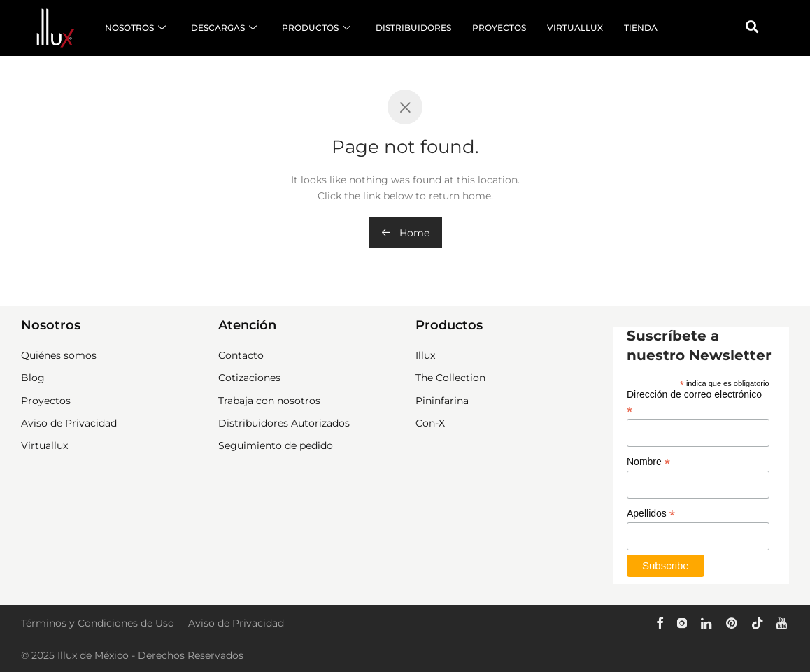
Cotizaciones (249, 378)
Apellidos (651, 514)
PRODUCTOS (316, 28)
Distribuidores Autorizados (284, 423)
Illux (425, 355)
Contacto (241, 355)
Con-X (430, 423)
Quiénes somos (59, 355)
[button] (752, 27)
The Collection (450, 378)
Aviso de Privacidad (69, 423)
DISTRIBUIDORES (413, 28)
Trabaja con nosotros (269, 401)
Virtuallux (44, 445)
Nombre (648, 462)
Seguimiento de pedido (276, 445)
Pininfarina (442, 401)
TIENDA (641, 28)
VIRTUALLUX (575, 28)
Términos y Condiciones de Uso (98, 623)
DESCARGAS (224, 28)
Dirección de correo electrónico (694, 403)
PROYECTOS (499, 28)
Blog (33, 378)
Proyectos (46, 401)
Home (405, 233)
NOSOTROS (135, 28)
